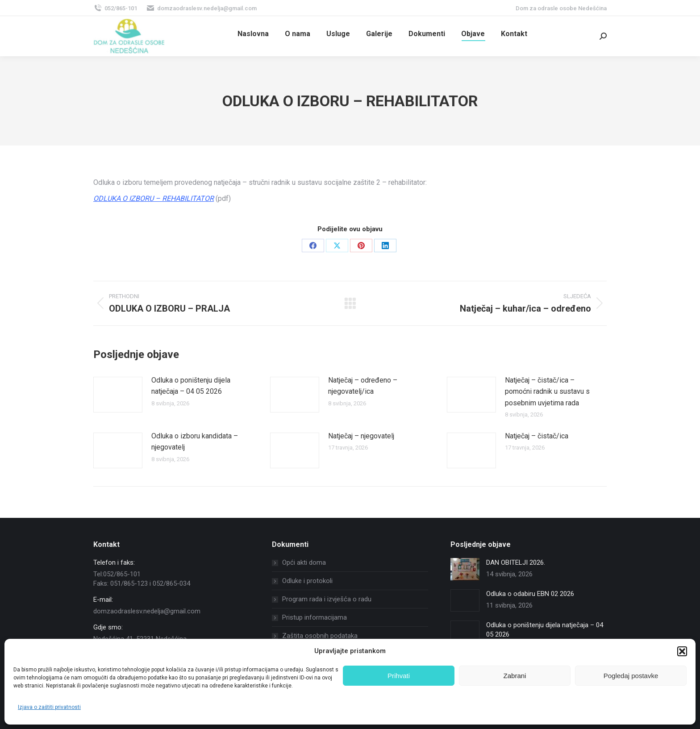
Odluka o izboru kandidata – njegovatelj (195, 442)
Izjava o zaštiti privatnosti (49, 707)
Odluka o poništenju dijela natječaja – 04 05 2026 (191, 386)
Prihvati (399, 676)
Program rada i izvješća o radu (327, 599)
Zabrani (515, 676)
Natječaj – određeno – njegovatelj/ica (363, 386)
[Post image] (118, 395)
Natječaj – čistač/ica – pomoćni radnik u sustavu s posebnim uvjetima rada (547, 392)
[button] (682, 651)
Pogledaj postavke (631, 676)
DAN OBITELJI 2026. (516, 562)
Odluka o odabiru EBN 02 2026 (530, 594)
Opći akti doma (304, 562)
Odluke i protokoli (307, 581)
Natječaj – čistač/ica (537, 436)
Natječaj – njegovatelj (361, 436)
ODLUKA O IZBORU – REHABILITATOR (154, 198)
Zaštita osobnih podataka (320, 636)
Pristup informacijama (315, 617)
